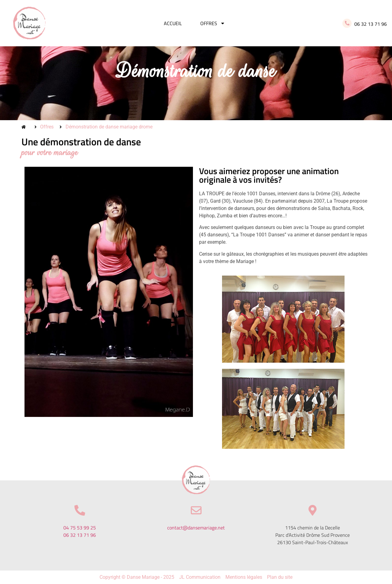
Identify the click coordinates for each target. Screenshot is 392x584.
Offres (213, 23)
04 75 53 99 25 (80, 528)
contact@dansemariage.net (196, 528)
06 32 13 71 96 (80, 535)
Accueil (173, 23)
